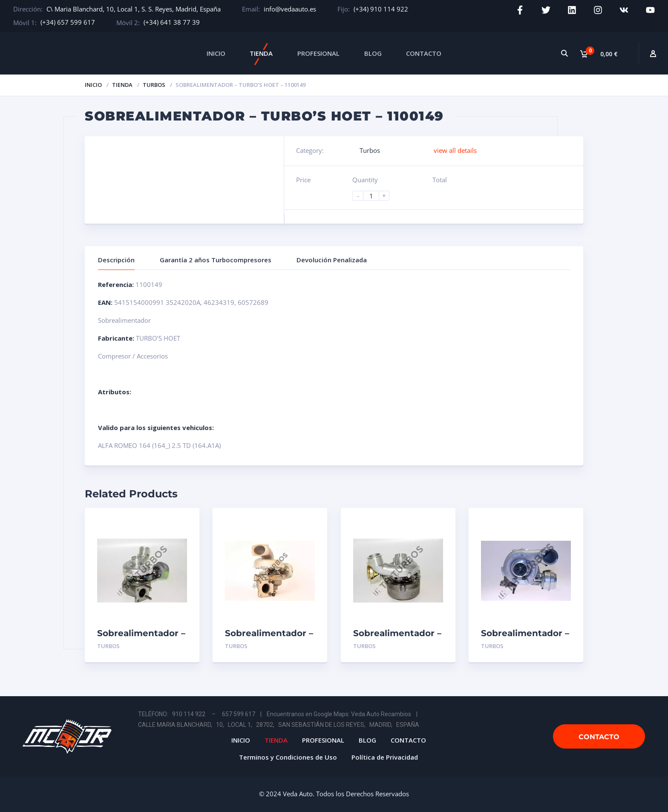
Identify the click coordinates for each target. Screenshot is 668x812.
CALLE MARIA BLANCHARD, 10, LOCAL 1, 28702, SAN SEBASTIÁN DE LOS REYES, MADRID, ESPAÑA (279, 725)
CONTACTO (424, 53)
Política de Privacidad (385, 757)
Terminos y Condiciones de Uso (288, 757)
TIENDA (261, 53)
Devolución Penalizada (332, 260)
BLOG (373, 53)
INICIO (216, 53)
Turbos (154, 85)
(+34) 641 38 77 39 (172, 22)
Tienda (122, 85)
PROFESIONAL (318, 53)
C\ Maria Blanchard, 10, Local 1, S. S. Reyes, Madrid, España (134, 9)
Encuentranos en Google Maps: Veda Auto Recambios (339, 714)
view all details (455, 150)
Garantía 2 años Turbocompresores (216, 260)
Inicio (93, 85)
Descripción (116, 260)
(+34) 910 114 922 (381, 9)
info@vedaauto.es (290, 9)
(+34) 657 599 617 (68, 22)
